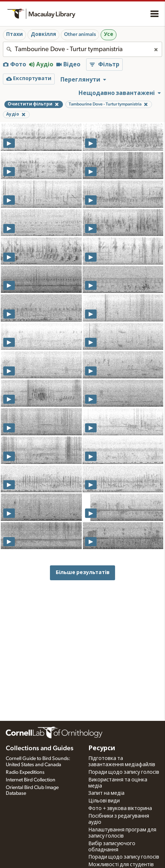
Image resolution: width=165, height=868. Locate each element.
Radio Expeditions (25, 772)
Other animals (80, 34)
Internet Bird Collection (31, 780)
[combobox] (82, 49)
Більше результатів (83, 572)
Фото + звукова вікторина (120, 809)
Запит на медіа (106, 793)
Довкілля (43, 34)
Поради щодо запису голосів (124, 772)
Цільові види (104, 801)
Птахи (14, 34)
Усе (109, 34)
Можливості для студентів (121, 865)
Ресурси (102, 748)
